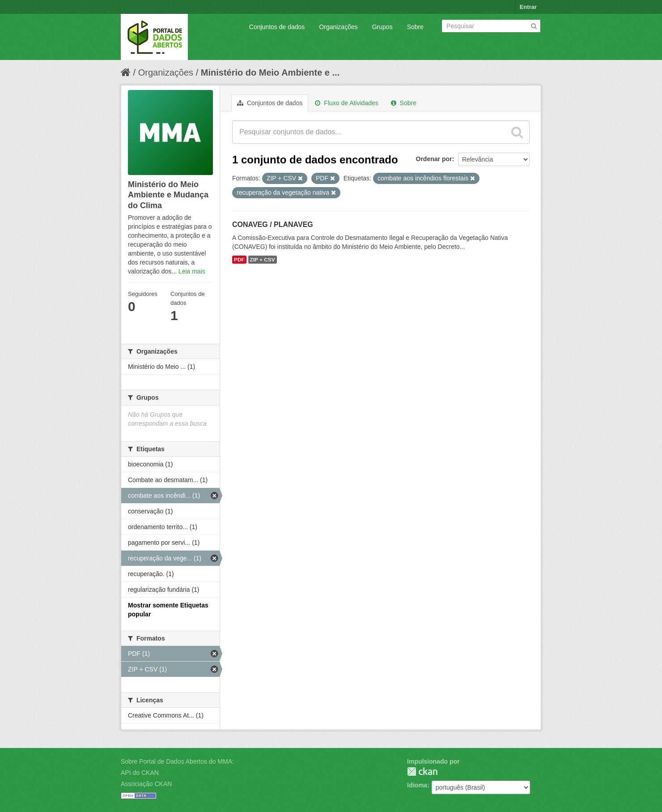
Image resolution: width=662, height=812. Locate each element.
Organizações (338, 27)
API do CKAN (140, 773)
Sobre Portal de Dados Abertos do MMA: (177, 761)
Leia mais (192, 271)
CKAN (422, 771)
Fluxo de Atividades (346, 103)
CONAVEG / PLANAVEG (273, 224)
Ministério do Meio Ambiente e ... (270, 73)
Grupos (382, 27)
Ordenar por (434, 159)
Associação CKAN (146, 784)
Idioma (417, 785)
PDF (239, 260)
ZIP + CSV (263, 260)
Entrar (528, 7)
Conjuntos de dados (277, 27)
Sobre (415, 27)
